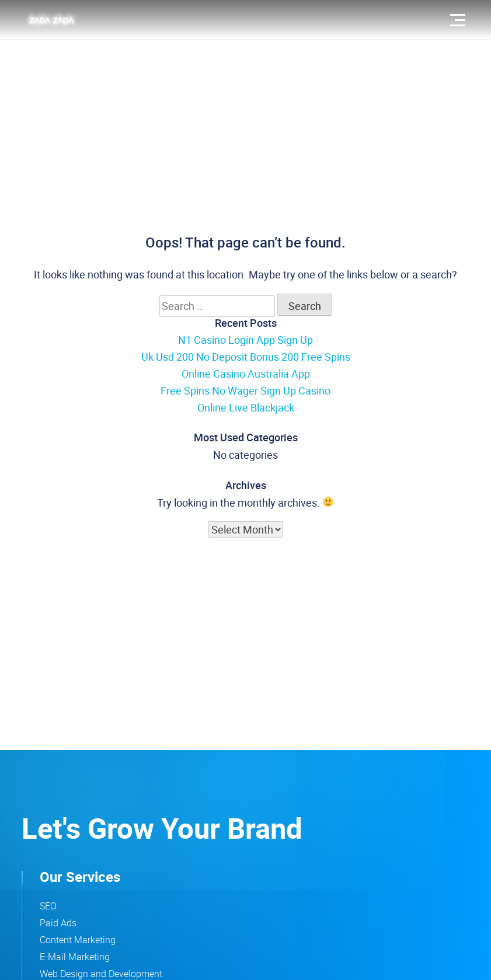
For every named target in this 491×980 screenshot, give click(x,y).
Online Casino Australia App (246, 374)
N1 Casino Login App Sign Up (245, 340)
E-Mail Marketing (75, 957)
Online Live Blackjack (246, 407)
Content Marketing (78, 940)
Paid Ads (58, 923)
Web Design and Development (101, 974)
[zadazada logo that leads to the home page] (51, 20)
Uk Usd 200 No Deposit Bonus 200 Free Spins (246, 357)
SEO (48, 906)
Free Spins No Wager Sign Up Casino (245, 390)
